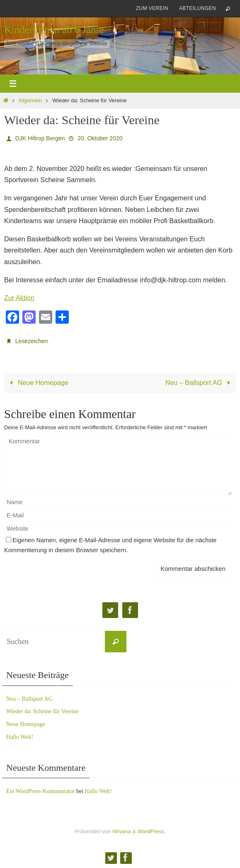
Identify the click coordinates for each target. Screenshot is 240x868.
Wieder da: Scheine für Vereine (42, 711)
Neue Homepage (38, 382)
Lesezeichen (32, 341)
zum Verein (152, 8)
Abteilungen (198, 8)
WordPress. (151, 831)
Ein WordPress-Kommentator (40, 791)
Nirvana (122, 831)
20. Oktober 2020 (100, 138)
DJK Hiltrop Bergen (40, 138)
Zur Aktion (19, 298)
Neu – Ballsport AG (200, 382)
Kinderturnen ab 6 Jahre (54, 30)
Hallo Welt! (20, 737)
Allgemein (30, 100)
